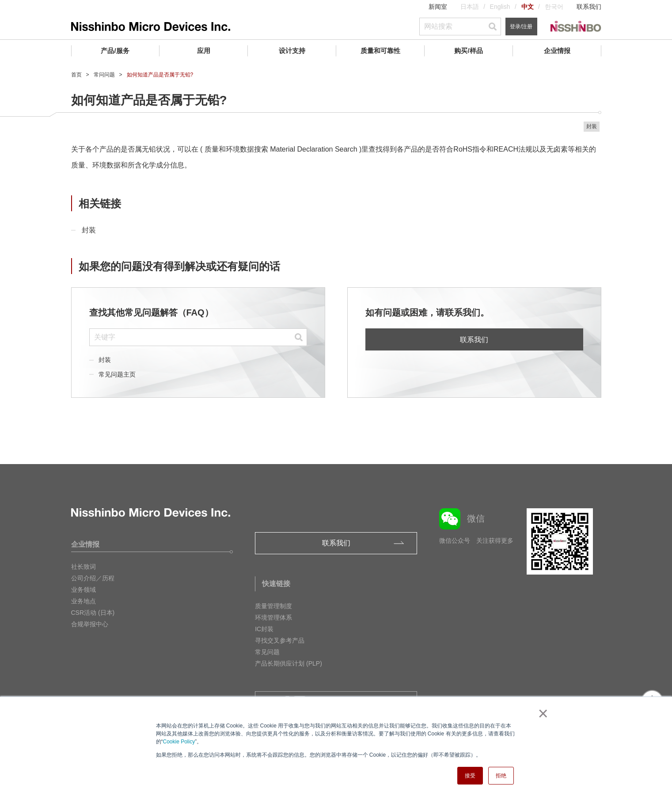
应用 (204, 51)
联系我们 (589, 7)
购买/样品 (468, 51)
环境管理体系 (273, 617)
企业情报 (557, 51)
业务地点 (84, 601)
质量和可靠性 (380, 51)
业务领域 (84, 590)
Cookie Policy (179, 742)
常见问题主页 (117, 374)
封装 (89, 230)
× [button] (541, 713)
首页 (76, 75)
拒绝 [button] (501, 776)
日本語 (470, 7)
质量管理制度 (273, 606)
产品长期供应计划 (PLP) (289, 663)
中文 (528, 7)
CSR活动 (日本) (93, 613)
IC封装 (264, 629)
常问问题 (104, 75)
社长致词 (84, 567)
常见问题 (267, 652)
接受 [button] (470, 776)
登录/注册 (521, 27)
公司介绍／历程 (93, 578)
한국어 (554, 7)
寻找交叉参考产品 (280, 640)
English (500, 7)
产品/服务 (115, 51)
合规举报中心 (90, 624)
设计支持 (292, 51)
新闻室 (438, 7)
